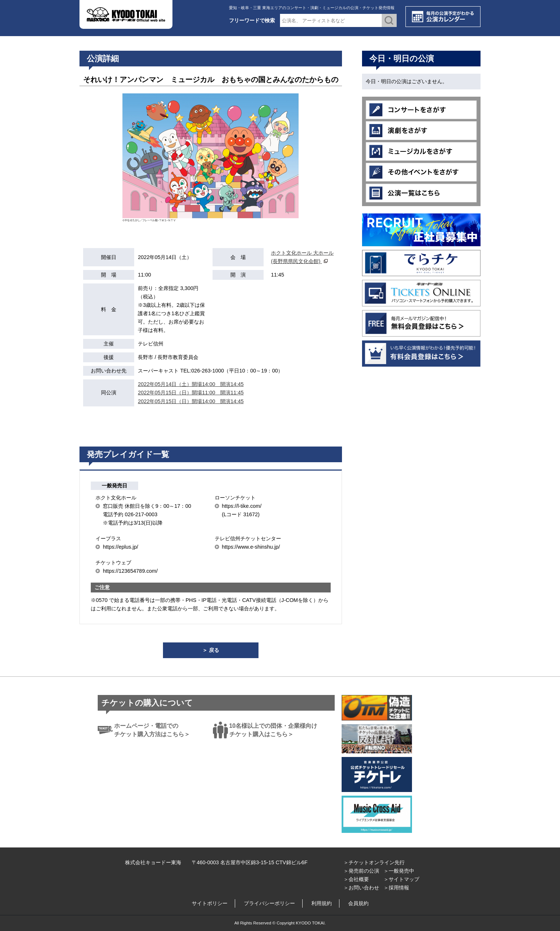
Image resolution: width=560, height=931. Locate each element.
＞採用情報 (396, 888)
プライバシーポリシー (269, 903)
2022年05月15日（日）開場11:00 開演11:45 (191, 393)
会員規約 (358, 903)
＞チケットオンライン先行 (374, 862)
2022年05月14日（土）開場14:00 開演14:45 (191, 384)
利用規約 (322, 903)
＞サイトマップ (401, 879)
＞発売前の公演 (361, 871)
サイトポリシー (210, 903)
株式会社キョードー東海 (153, 862)
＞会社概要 (356, 879)
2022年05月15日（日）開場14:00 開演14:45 (191, 401)
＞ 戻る (211, 650)
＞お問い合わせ (361, 888)
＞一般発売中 (399, 871)
